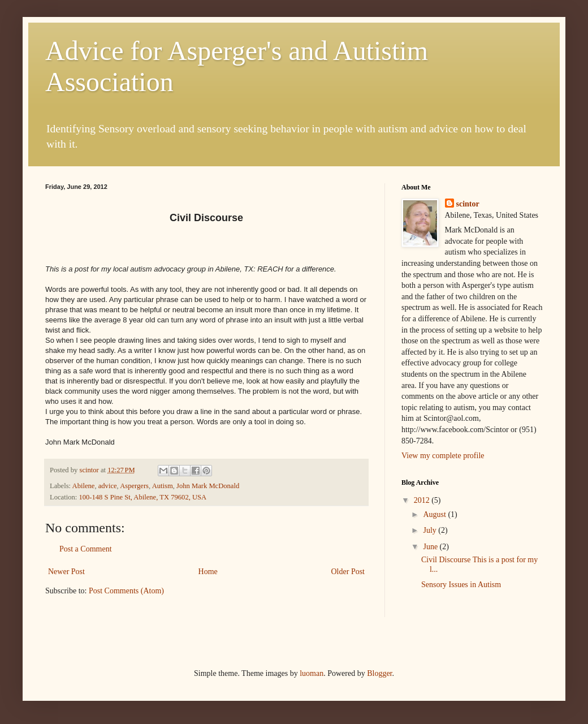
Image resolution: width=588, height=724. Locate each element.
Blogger (379, 673)
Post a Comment (86, 549)
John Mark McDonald (208, 486)
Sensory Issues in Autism (461, 585)
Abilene (84, 486)
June (431, 547)
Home (208, 572)
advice (108, 486)
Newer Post (66, 572)
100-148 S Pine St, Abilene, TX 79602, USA (142, 497)
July (431, 530)
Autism (163, 486)
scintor (468, 204)
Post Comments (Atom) (126, 591)
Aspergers (134, 486)
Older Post (348, 572)
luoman (312, 673)
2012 (423, 500)
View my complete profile (443, 456)
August (435, 514)
